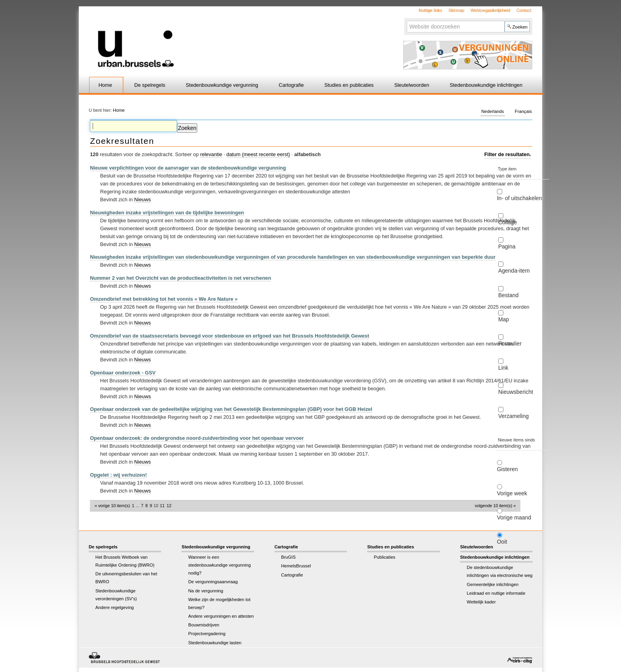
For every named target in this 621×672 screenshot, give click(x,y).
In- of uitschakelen (520, 198)
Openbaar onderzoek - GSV (123, 373)
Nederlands (492, 112)
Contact (524, 10)
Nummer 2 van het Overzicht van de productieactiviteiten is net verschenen (180, 278)
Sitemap (456, 10)
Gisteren (508, 469)
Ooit (502, 542)
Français (523, 112)
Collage (508, 222)
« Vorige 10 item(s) (112, 506)
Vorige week (512, 493)
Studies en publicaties (349, 85)
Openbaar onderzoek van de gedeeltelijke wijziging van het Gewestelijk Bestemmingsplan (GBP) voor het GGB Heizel (231, 409)
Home (105, 85)
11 (162, 506)
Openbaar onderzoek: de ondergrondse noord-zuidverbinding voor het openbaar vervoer (197, 438)
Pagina (507, 246)
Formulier (510, 344)
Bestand (508, 295)
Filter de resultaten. (508, 154)
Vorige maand (514, 517)
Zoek (406, 20)
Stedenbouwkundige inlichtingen (486, 85)
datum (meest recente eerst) (258, 154)
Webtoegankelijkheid (490, 10)
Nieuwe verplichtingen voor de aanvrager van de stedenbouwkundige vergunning (188, 168)
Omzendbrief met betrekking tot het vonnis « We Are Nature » (164, 299)
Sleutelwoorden (411, 85)
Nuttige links (430, 10)
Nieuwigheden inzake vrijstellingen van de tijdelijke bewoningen (167, 213)
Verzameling (513, 416)
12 (169, 506)
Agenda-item (514, 271)
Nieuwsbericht (516, 392)
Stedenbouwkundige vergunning (222, 85)
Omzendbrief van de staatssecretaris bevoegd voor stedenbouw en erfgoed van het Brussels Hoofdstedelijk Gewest (230, 336)
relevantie (211, 154)
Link (503, 368)
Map (504, 319)
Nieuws (143, 199)
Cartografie (291, 85)
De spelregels (150, 85)
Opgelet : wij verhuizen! (118, 475)
